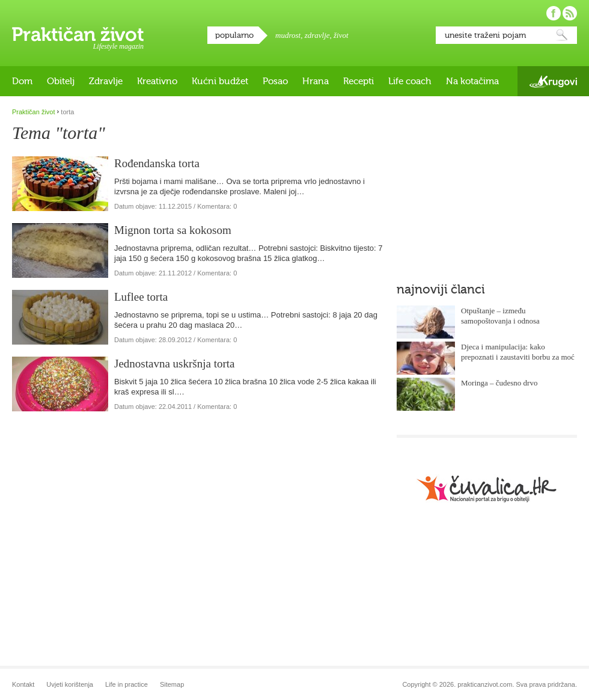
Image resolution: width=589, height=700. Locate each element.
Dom (22, 81)
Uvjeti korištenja (70, 684)
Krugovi (553, 81)
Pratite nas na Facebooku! (554, 13)
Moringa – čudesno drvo (499, 383)
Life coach (410, 81)
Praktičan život (78, 34)
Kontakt (23, 684)
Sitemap (172, 684)
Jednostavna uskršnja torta (175, 364)
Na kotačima (472, 81)
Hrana (316, 81)
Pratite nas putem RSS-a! (570, 13)
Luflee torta (141, 297)
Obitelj (61, 81)
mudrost (288, 35)
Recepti (359, 81)
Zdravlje (106, 81)
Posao (275, 81)
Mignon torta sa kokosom (173, 230)
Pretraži (562, 35)
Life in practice (127, 684)
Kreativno (157, 81)
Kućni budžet (220, 81)
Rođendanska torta (157, 163)
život (341, 35)
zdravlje (317, 35)
